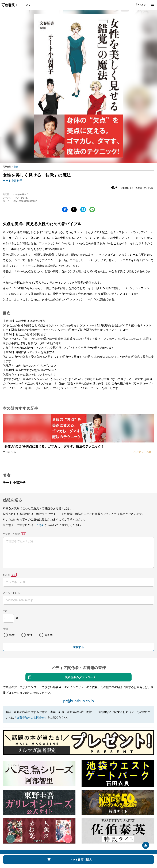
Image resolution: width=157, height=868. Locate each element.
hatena (83, 210)
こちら (40, 525)
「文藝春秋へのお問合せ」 (31, 717)
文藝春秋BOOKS (16, 5)
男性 (12, 635)
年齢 (5, 611)
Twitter (74, 210)
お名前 (6, 575)
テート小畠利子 (13, 181)
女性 (30, 635)
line (92, 210)
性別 (5, 629)
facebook (65, 210)
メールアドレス (11, 593)
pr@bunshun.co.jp (78, 701)
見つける (141, 5)
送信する (79, 647)
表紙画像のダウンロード (80, 677)
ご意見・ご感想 (11, 534)
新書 (16, 167)
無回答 (49, 635)
